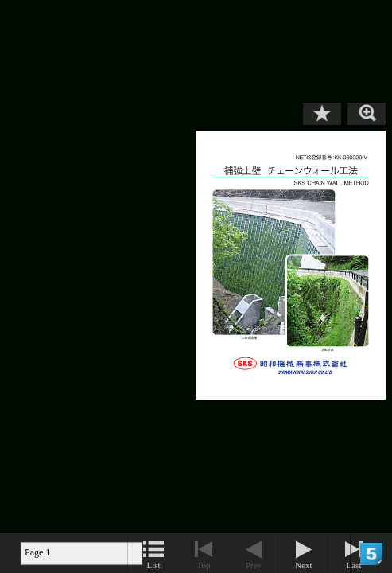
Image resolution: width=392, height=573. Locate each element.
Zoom (367, 114)
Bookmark (322, 114)
